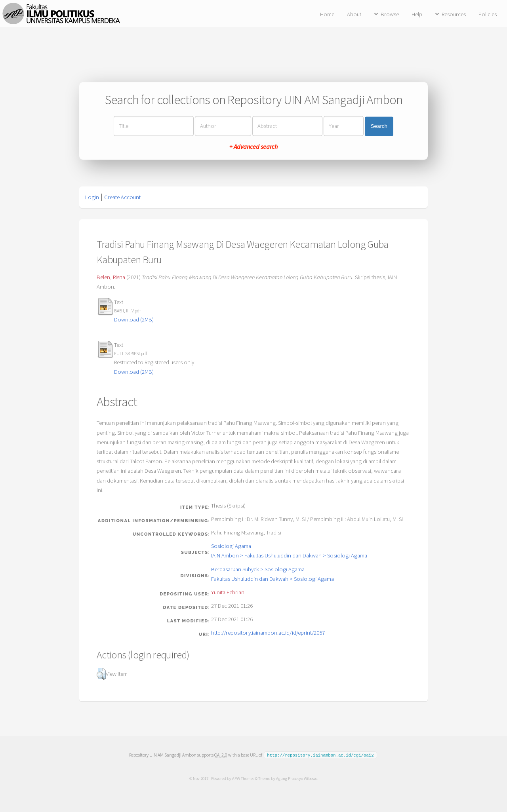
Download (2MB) (134, 319)
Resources (454, 14)
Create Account (122, 197)
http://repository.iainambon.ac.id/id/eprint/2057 (268, 633)
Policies (488, 14)
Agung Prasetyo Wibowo (296, 778)
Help (417, 14)
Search (379, 126)
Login (92, 197)
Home (327, 14)
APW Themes (243, 778)
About (354, 14)
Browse (390, 14)
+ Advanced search (253, 147)
